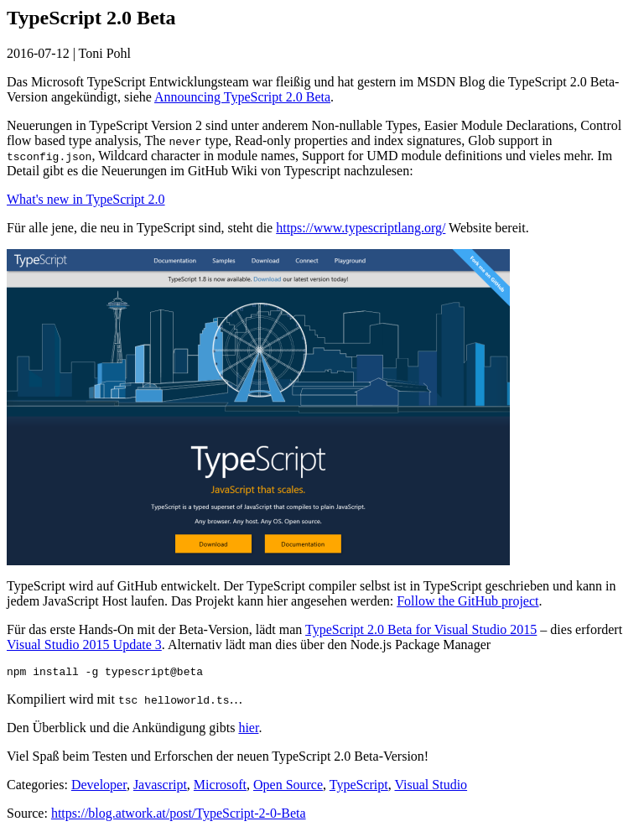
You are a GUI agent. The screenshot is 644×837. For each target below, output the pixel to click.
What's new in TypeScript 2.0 (86, 199)
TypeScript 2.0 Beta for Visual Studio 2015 (421, 629)
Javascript (160, 787)
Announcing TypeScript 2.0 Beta (242, 97)
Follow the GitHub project (467, 601)
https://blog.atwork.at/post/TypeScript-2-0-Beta (179, 816)
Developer (99, 787)
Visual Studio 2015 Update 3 (84, 645)
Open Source (288, 787)
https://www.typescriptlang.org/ (361, 228)
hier (248, 730)
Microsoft (220, 787)
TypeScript (359, 787)
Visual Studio (431, 787)
